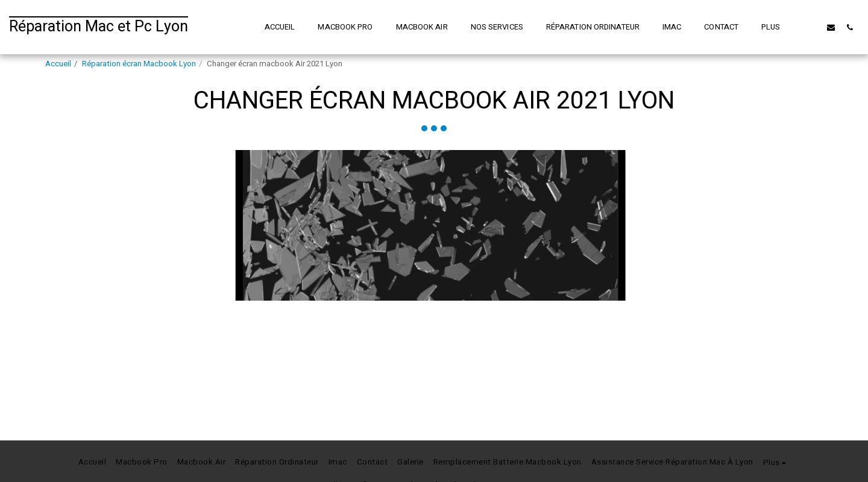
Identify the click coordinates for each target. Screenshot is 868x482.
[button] (812, 27)
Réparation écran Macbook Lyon (139, 64)
